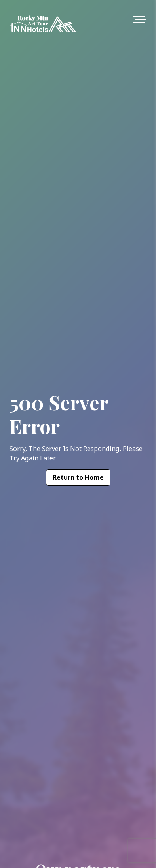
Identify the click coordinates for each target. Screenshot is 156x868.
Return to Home (78, 477)
